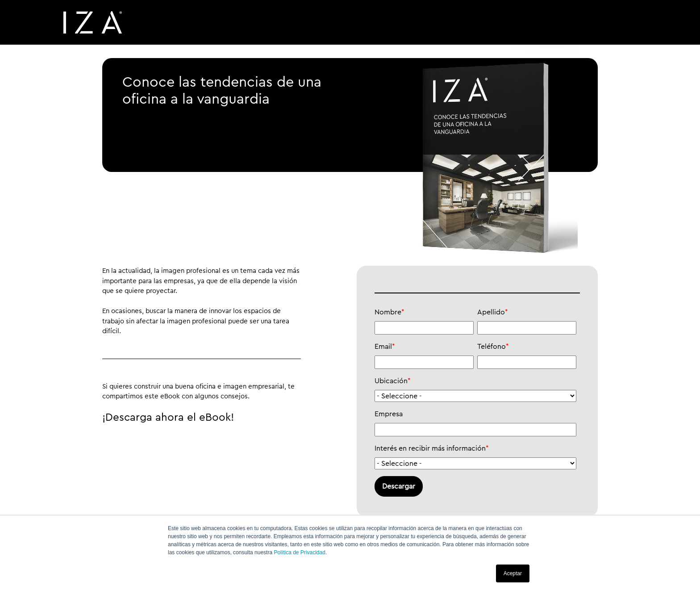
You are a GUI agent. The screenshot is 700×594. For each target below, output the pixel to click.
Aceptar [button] (513, 573)
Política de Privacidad (299, 552)
